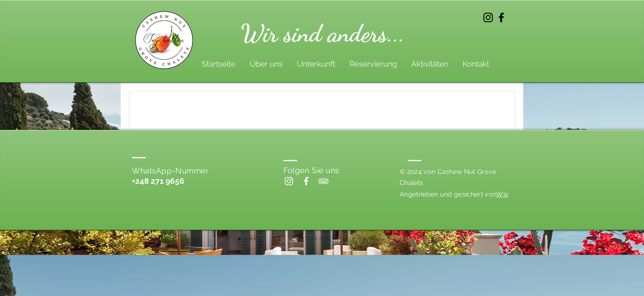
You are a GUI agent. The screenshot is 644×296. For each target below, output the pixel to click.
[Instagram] (488, 17)
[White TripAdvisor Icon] (323, 181)
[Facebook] (501, 17)
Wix (502, 194)
